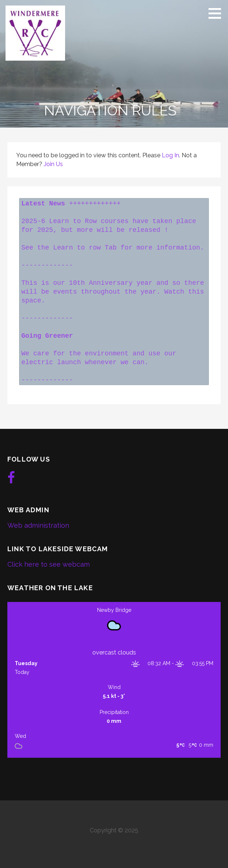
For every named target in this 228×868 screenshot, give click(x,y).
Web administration (38, 525)
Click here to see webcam (49, 564)
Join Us (53, 164)
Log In (170, 155)
